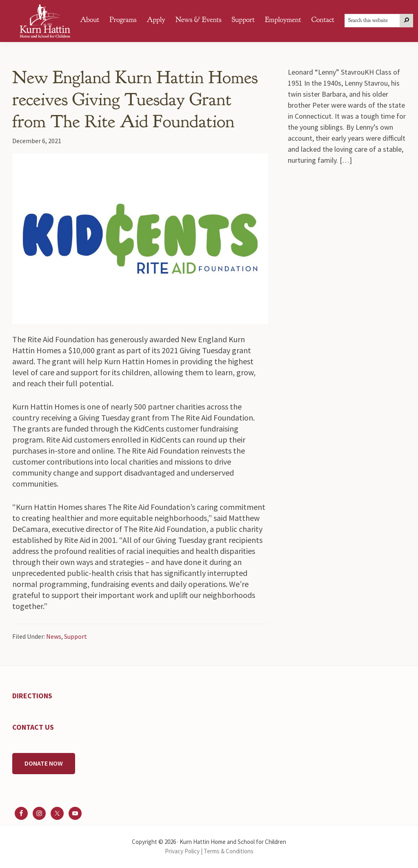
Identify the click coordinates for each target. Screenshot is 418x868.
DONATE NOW (44, 763)
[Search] (407, 21)
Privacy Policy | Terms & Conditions (209, 851)
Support (76, 636)
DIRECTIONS (32, 696)
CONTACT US (33, 727)
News (54, 636)
